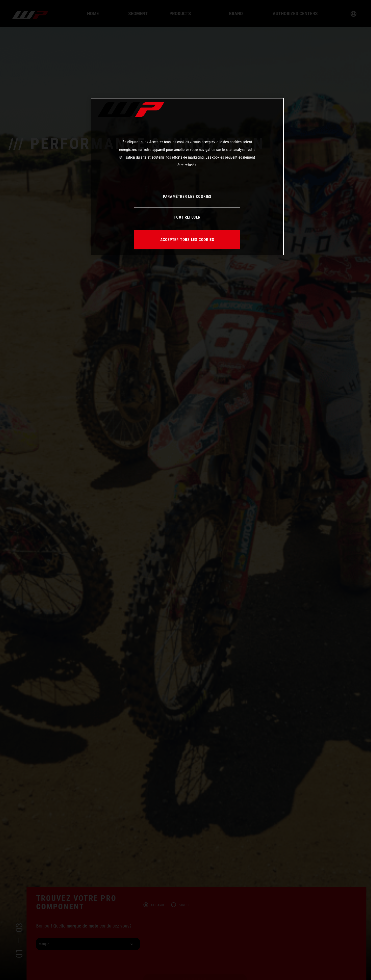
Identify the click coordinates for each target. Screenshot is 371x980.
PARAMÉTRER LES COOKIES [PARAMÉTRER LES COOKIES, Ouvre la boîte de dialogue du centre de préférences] (187, 197)
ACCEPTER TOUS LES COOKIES (187, 240)
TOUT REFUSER (187, 217)
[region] (187, 176)
